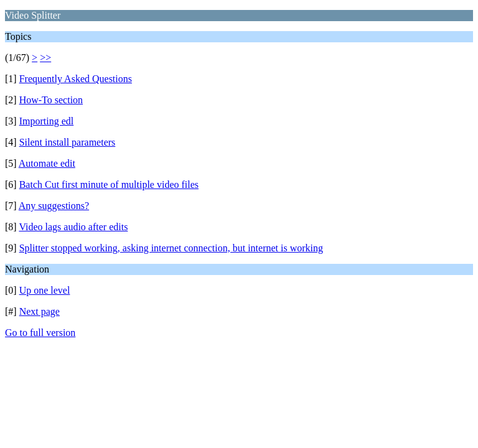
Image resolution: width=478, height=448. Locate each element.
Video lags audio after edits (73, 227)
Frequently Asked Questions (76, 79)
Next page (40, 311)
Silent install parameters (68, 142)
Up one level (45, 290)
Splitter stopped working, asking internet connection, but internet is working (171, 248)
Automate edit (47, 163)
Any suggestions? (54, 206)
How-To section (51, 100)
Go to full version (40, 333)
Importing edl (47, 121)
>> (45, 58)
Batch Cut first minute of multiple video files (109, 184)
